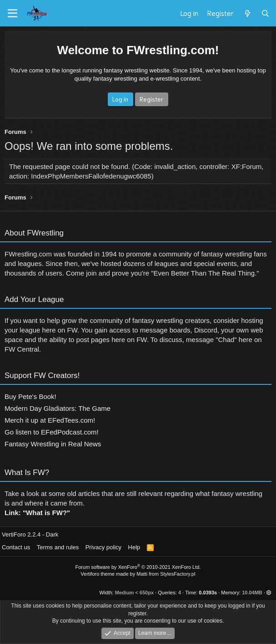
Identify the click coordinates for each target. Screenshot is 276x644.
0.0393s (208, 593)
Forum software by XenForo (138, 567)
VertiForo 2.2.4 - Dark (30, 534)
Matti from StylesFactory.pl (166, 574)
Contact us (16, 547)
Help (134, 547)
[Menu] (13, 14)
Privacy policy (103, 547)
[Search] (265, 13)
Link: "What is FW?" (37, 513)
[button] (269, 593)
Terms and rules (58, 547)
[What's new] (247, 13)
